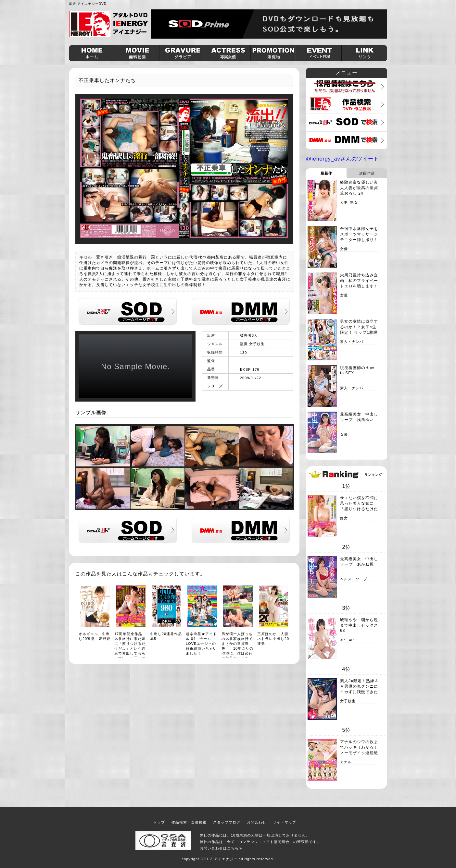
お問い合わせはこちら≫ (221, 848)
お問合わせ (257, 822)
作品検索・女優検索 (189, 822)
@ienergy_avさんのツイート (342, 159)
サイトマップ (285, 822)
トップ (159, 822)
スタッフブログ (227, 822)
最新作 (326, 173)
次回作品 (367, 173)
